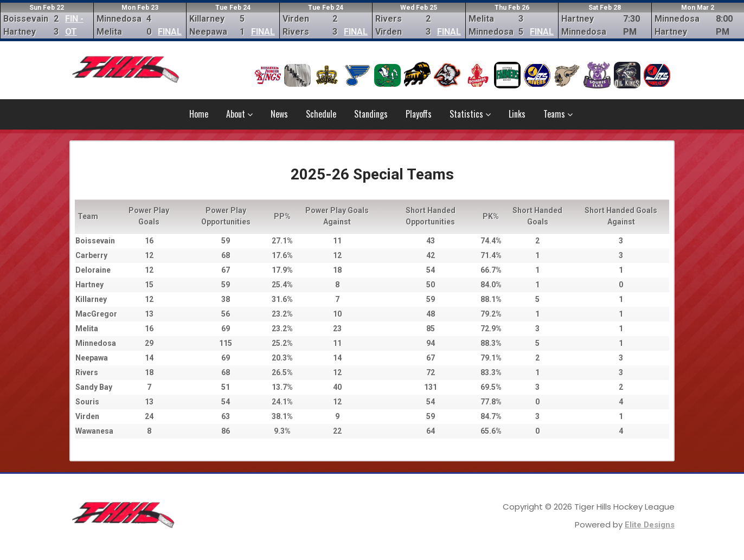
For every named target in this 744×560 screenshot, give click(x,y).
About (239, 114)
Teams (558, 114)
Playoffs (419, 114)
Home (199, 114)
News (279, 114)
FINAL (170, 32)
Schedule (321, 114)
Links (517, 114)
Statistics (470, 114)
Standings (371, 114)
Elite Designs (650, 525)
